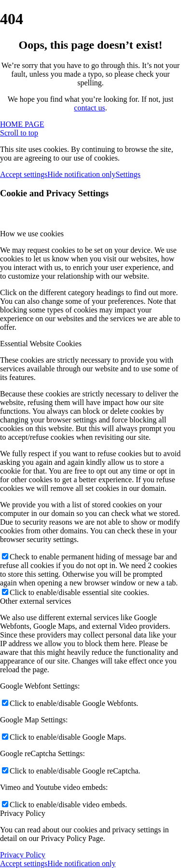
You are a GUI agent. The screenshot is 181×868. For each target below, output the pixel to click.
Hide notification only (81, 174)
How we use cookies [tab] (32, 234)
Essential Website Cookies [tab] (41, 344)
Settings (128, 174)
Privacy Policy (23, 855)
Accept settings (24, 174)
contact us (89, 108)
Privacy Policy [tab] (23, 813)
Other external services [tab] (35, 601)
